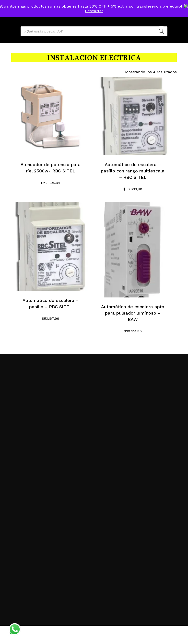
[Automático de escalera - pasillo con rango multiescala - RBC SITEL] (133, 116)
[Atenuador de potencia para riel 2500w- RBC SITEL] (51, 116)
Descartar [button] (94, 11)
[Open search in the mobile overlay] (94, 31)
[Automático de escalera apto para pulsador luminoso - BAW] (133, 250)
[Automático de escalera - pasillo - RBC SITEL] (51, 247)
